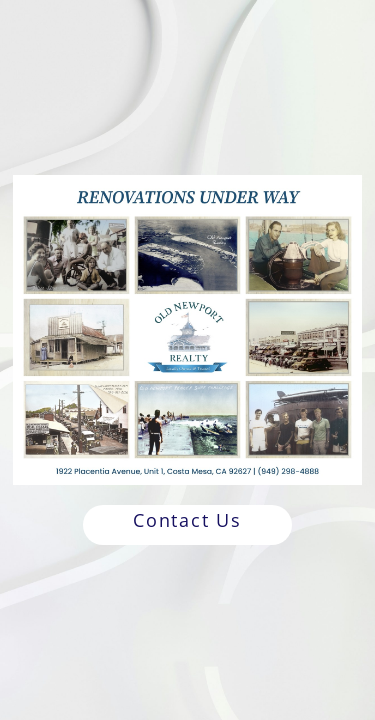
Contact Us (187, 520)
